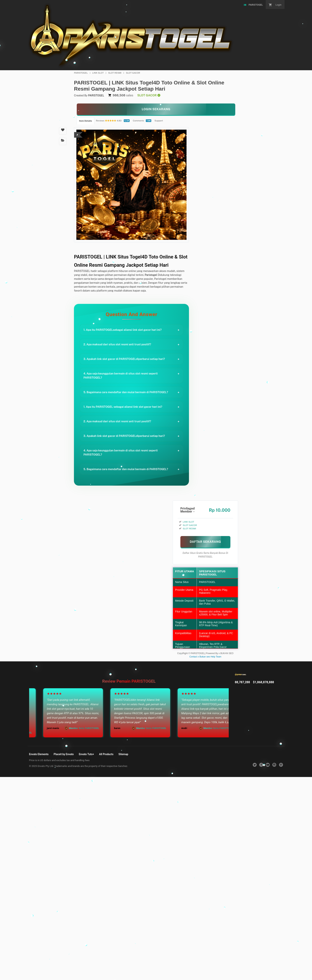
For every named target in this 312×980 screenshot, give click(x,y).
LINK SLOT (98, 73)
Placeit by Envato (64, 754)
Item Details (85, 121)
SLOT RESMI (115, 73)
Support (159, 121)
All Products (106, 754)
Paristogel (151, 275)
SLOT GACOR (133, 73)
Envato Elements (39, 754)
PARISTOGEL (81, 73)
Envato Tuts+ (86, 754)
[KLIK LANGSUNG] (156, 109)
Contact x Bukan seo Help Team (205, 657)
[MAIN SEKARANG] (205, 542)
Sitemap (123, 754)
